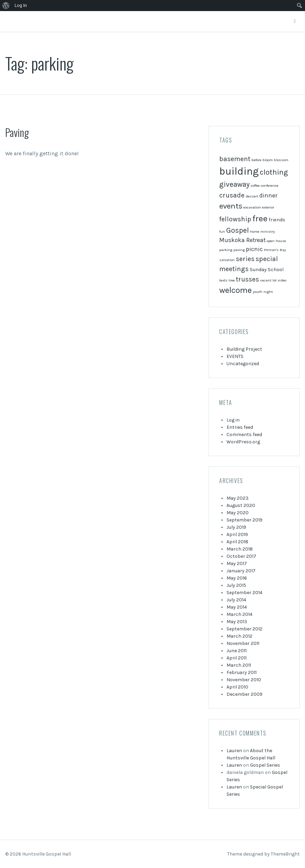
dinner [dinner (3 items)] (268, 195)
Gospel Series (265, 765)
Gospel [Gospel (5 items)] (238, 230)
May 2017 (237, 564)
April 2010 (237, 687)
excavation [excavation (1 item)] (252, 207)
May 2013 (237, 622)
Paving (17, 132)
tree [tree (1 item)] (232, 280)
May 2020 (238, 513)
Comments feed (244, 435)
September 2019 (244, 520)
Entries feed (240, 427)
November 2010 (244, 680)
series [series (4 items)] (245, 259)
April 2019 (237, 534)
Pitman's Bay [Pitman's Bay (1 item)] (275, 250)
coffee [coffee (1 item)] (255, 186)
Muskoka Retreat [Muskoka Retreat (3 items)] (242, 240)
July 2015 (236, 585)
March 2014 (239, 614)
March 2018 (240, 549)
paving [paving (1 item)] (239, 250)
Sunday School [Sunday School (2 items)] (267, 270)
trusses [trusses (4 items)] (247, 279)
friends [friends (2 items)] (277, 220)
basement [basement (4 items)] (235, 159)
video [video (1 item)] (282, 280)
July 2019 (236, 527)
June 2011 (237, 651)
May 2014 (237, 607)
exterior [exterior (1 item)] (268, 207)
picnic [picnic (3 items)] (254, 249)
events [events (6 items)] (231, 206)
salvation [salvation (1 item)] (227, 260)
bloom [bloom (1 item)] (268, 160)
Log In (21, 5)
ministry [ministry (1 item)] (268, 232)
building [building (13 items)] (239, 171)
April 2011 (237, 658)
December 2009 (244, 694)
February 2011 (242, 672)
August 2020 (241, 505)
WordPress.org (243, 442)
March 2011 (239, 665)
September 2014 (244, 593)
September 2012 (244, 629)
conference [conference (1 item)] (270, 186)
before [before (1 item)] (256, 160)
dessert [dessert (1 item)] (252, 196)
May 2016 (237, 578)
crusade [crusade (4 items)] (232, 195)
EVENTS (235, 356)
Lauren (234, 751)
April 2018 (237, 542)
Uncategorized (243, 364)
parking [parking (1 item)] (226, 250)
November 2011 (243, 643)
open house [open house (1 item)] (276, 241)
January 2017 (241, 571)
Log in (233, 420)
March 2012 (239, 636)
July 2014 (236, 600)
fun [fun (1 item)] (222, 232)
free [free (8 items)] (260, 218)
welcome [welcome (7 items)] (235, 290)
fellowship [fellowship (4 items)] (235, 219)
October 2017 (241, 556)
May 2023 (238, 498)
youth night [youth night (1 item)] (263, 292)
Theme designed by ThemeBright (264, 854)
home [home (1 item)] (255, 232)
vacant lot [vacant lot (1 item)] (268, 280)
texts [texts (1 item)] (223, 280)
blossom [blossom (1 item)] (281, 160)
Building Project (244, 349)
